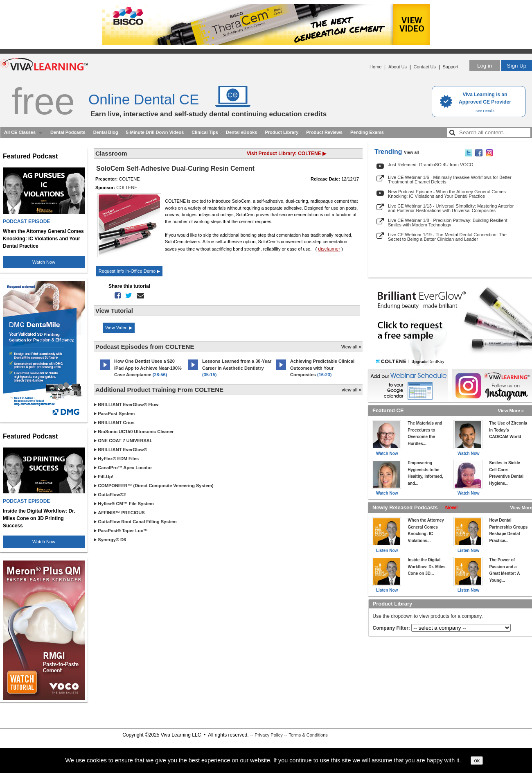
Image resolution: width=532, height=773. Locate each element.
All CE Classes (20, 132)
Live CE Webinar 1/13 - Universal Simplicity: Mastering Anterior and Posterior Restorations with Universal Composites (451, 208)
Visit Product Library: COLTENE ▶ (286, 154)
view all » (352, 390)
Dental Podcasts (68, 132)
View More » (511, 411)
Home (375, 67)
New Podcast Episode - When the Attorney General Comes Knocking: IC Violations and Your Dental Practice (447, 194)
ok (477, 761)
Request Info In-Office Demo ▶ (129, 271)
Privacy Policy (268, 735)
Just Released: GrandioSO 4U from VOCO (431, 165)
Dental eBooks (241, 132)
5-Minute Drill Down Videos (155, 132)
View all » (351, 347)
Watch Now (44, 262)
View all (411, 153)
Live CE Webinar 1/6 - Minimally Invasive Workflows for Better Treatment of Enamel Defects (450, 180)
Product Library (282, 132)
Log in (485, 66)
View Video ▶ (119, 328)
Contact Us (425, 67)
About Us (398, 67)
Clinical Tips (205, 132)
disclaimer (329, 249)
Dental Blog (106, 132)
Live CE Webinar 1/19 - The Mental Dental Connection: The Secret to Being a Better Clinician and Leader (447, 237)
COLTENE (127, 188)
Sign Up (517, 66)
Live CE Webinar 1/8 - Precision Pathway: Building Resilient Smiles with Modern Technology (447, 223)
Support (450, 67)
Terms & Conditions (308, 735)
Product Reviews (324, 132)
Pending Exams (367, 132)
